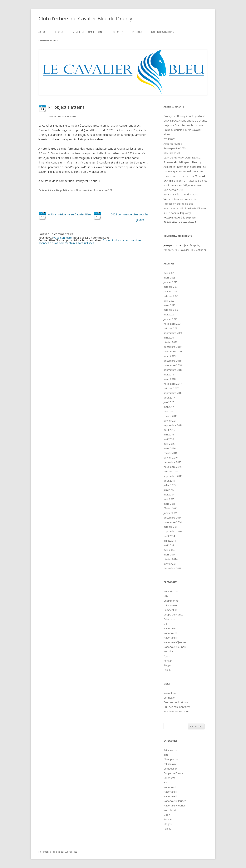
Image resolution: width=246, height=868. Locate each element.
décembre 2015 (172, 462)
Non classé (83, 190)
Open (167, 656)
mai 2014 (169, 545)
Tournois (117, 32)
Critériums (170, 619)
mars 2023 (170, 305)
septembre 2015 (173, 476)
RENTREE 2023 (172, 153)
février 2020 (170, 342)
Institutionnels (48, 40)
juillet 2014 (170, 541)
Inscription (170, 693)
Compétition (171, 610)
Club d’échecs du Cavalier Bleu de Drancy (85, 18)
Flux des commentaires (177, 707)
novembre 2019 (173, 351)
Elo (165, 624)
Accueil (43, 32)
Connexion (170, 698)
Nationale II (170, 633)
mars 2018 (170, 379)
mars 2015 (170, 504)
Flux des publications (176, 702)
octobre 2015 (171, 471)
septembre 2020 (173, 333)
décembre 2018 (172, 361)
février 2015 (170, 508)
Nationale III (170, 638)
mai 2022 (169, 314)
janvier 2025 (171, 282)
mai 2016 (169, 439)
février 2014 (170, 559)
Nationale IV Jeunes (175, 642)
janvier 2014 (171, 564)
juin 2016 (169, 434)
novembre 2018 (173, 365)
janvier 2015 (171, 513)
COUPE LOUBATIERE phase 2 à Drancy (185, 121)
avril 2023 (169, 301)
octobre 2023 (171, 296)
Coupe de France (173, 615)
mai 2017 (169, 407)
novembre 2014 (173, 522)
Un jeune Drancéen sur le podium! (183, 125)
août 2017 (169, 398)
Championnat (171, 601)
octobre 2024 (171, 287)
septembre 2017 (173, 393)
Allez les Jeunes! (173, 144)
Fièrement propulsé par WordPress (58, 852)
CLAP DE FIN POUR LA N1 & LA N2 (182, 158)
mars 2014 (170, 554)
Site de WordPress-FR (176, 711)
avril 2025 (169, 273)
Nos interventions (162, 32)
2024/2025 (169, 139)
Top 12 (167, 670)
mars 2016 (170, 448)
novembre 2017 (173, 384)
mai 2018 (169, 374)
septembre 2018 (173, 370)
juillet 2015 (170, 485)
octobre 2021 (171, 328)
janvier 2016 (171, 458)
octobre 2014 (171, 527)
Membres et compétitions (88, 32)
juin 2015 (169, 490)
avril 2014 (169, 550)
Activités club (171, 591)
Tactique (137, 32)
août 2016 (169, 430)
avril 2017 (169, 411)
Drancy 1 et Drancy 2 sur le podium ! (184, 116)
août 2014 (169, 536)
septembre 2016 (173, 425)
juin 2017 (169, 402)
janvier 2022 (171, 319)
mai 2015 (169, 494)
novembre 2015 (173, 467)
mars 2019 (170, 356)
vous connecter (63, 238)
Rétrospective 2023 (175, 148)
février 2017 (170, 416)
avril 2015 (169, 499)
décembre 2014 (172, 518)
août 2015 (169, 481)
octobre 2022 (171, 310)
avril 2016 (169, 444)
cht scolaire (170, 605)
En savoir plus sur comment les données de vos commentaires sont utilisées (90, 242)
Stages (168, 665)
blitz (166, 596)
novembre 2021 (173, 324)
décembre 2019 (172, 347)
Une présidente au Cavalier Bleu (69, 214)
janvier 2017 (171, 421)
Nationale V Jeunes (175, 647)
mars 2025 (170, 278)
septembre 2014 (173, 531)
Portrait (168, 661)
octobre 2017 (171, 388)
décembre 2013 (172, 568)
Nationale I (170, 628)
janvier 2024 (171, 291)
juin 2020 (169, 338)
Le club (60, 32)
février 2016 (170, 453)
